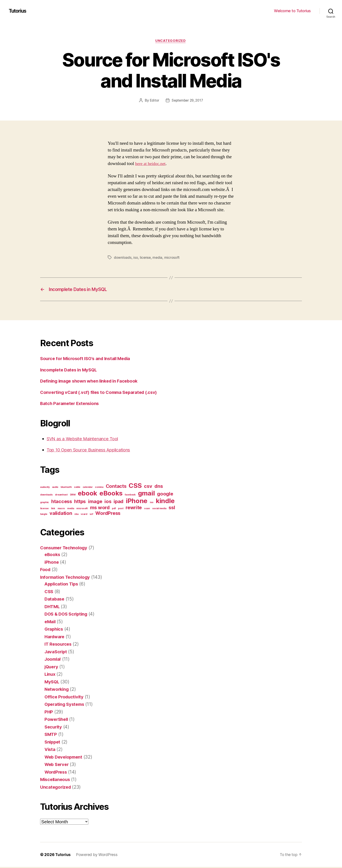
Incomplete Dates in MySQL (70, 371)
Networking (57, 690)
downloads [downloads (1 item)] (46, 496)
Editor (153, 101)
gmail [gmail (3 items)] (146, 494)
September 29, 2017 (187, 101)
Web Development (65, 758)
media (158, 258)
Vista (50, 750)
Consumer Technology (65, 549)
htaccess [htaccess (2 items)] (62, 502)
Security (54, 728)
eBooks (53, 556)
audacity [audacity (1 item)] (45, 488)
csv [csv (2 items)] (148, 487)
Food (46, 571)
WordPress (57, 773)
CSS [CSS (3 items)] (135, 487)
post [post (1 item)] (121, 510)
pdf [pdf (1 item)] (114, 510)
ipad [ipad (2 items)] (119, 502)
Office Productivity (65, 698)
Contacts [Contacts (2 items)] (116, 487)
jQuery (52, 668)
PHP (49, 713)
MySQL (52, 683)
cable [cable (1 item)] (77, 488)
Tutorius (18, 11)
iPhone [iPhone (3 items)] (137, 502)
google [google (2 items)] (165, 495)
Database (55, 600)
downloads (123, 258)
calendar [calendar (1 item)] (88, 488)
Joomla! (53, 660)
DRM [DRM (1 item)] (73, 496)
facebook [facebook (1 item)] (130, 496)
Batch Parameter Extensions (71, 404)
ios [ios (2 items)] (108, 502)
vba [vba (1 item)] (76, 515)
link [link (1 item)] (53, 510)
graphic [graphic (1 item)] (44, 503)
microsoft (172, 258)
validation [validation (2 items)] (61, 514)
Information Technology (66, 578)
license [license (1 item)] (44, 510)
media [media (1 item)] (71, 510)
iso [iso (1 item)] (152, 503)
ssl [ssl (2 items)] (172, 509)
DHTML (53, 608)
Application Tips (62, 585)
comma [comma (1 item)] (99, 488)
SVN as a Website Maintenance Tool (85, 440)
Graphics (54, 630)
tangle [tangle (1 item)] (44, 515)
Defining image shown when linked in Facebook (92, 382)
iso (136, 258)
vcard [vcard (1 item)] (84, 515)
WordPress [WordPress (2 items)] (108, 514)
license (145, 258)
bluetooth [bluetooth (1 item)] (66, 488)
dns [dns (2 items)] (159, 487)
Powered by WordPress (97, 856)
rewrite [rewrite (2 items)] (134, 509)
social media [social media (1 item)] (159, 510)
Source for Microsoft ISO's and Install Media (88, 360)
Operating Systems (66, 705)
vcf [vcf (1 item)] (91, 515)
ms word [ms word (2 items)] (100, 509)
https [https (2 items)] (80, 502)
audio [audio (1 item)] (55, 488)
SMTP (51, 735)
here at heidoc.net (151, 164)
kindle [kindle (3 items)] (165, 502)
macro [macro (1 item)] (61, 510)
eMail (50, 623)
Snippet (53, 743)
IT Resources (59, 645)
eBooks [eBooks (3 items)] (111, 494)
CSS (49, 593)
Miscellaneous (56, 780)
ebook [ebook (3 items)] (88, 494)
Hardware (55, 638)
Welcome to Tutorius (292, 11)
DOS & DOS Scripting (67, 615)
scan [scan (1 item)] (147, 510)
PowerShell (57, 720)
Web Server (57, 765)
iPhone (52, 563)
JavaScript (56, 653)
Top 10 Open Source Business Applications (92, 451)
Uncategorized (171, 41)
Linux (50, 675)
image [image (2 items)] (95, 502)
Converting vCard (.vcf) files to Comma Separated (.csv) (102, 393)
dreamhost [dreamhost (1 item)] (61, 496)
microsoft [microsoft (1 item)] (82, 510)
